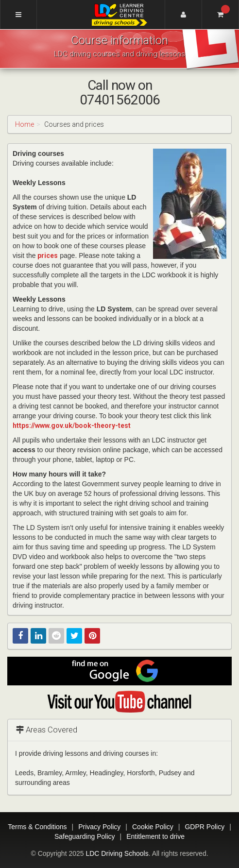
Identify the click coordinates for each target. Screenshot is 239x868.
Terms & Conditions (37, 827)
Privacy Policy (99, 827)
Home (25, 124)
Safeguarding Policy (85, 836)
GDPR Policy (205, 827)
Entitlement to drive (155, 836)
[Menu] (18, 15)
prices (48, 255)
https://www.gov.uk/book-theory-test (72, 425)
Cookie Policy (153, 827)
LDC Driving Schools (117, 853)
